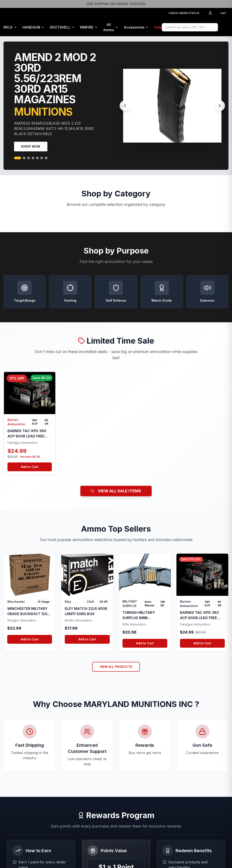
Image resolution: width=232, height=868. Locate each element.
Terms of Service (132, 757)
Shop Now (31, 146)
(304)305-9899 (192, 763)
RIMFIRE (87, 27)
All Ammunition (73, 764)
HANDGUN (31, 27)
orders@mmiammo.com (198, 757)
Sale (158, 27)
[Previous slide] (125, 106)
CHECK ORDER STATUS (184, 13)
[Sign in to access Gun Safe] (227, 27)
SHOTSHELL (60, 27)
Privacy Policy (130, 764)
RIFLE (8, 27)
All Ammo (109, 27)
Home (67, 757)
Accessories (134, 27)
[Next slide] (220, 106)
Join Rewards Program (116, 695)
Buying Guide (73, 771)
